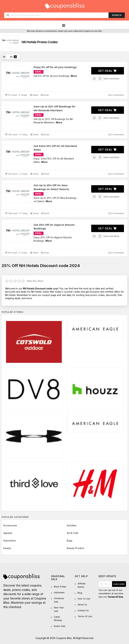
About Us (82, 605)
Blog (80, 593)
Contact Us (83, 610)
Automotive (10, 541)
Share (34, 95)
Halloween (59, 592)
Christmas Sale (59, 600)
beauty (7, 548)
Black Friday (60, 587)
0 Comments (116, 95)
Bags (70, 541)
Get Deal (107, 71)
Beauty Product (75, 548)
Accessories (10, 525)
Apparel (8, 533)
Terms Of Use (85, 616)
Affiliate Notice (82, 585)
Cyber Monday (58, 619)
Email (45, 95)
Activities (72, 525)
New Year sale (59, 609)
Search (117, 15)
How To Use (84, 599)
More (74, 76)
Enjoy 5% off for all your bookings (55, 67)
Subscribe (119, 584)
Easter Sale (60, 626)
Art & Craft (72, 533)
